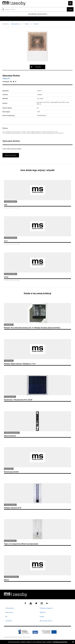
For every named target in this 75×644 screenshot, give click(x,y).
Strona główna (15, 24)
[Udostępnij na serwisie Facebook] (16, 82)
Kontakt (42, 617)
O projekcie (9, 621)
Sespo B (36, 24)
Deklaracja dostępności (46, 608)
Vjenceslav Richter (11, 76)
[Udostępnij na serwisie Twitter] (14, 82)
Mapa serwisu (9, 612)
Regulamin (43, 612)
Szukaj (70, 9)
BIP (6, 617)
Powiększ (38, 67)
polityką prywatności (60, 642)
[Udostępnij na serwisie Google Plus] (11, 82)
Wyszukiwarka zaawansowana (37, 14)
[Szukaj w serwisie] (34, 9)
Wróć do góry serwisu (46, 621)
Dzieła (27, 24)
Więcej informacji (11, 155)
